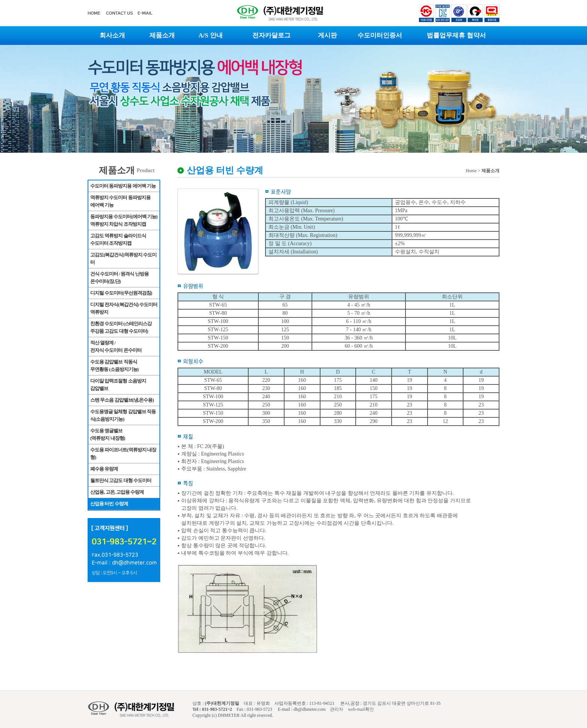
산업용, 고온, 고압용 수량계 (117, 492)
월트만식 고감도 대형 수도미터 (121, 480)
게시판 (327, 35)
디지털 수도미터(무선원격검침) (121, 293)
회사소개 (112, 35)
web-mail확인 (361, 709)
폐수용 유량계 (104, 469)
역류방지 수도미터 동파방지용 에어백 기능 (120, 201)
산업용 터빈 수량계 (109, 504)
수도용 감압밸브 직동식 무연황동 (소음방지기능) (114, 365)
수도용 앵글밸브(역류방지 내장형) (108, 434)
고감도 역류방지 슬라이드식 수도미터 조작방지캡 (118, 239)
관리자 (336, 709)
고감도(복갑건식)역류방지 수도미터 (123, 258)
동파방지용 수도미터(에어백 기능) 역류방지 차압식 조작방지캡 (124, 220)
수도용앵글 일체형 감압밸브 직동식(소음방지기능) (123, 415)
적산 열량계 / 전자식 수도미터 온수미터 (116, 346)
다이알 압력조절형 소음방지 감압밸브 (118, 385)
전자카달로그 (271, 35)
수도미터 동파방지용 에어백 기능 (123, 186)
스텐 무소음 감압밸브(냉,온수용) (122, 400)
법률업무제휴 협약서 (456, 35)
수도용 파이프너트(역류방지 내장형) (123, 453)
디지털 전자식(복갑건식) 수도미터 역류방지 (124, 308)
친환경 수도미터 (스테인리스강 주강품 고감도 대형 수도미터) (121, 327)
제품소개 (162, 35)
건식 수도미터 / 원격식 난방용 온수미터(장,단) (119, 278)
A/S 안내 (211, 35)
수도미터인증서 (380, 35)
